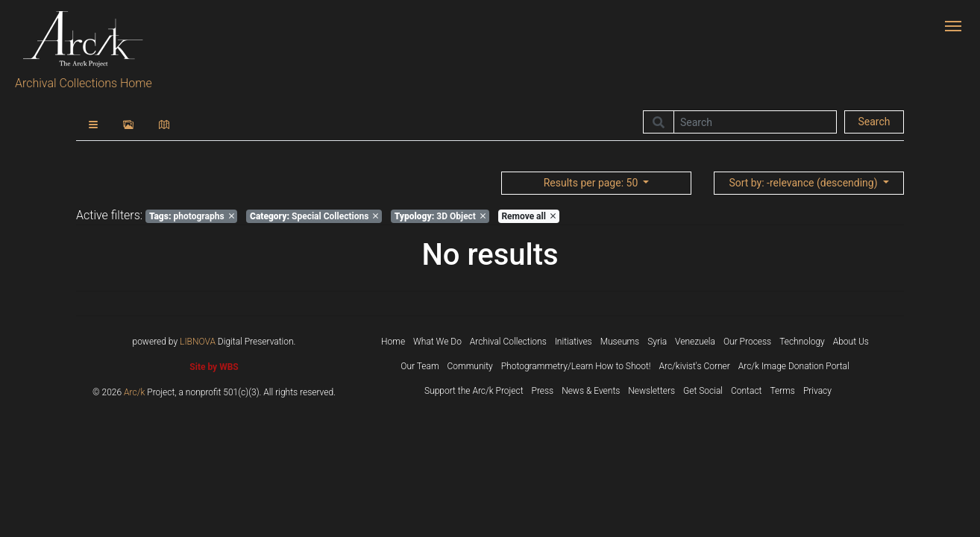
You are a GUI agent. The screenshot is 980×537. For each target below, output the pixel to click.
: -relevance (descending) (804, 183)
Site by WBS (214, 367)
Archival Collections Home (84, 83)
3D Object (440, 216)
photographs (192, 216)
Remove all (528, 216)
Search (874, 122)
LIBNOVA (198, 342)
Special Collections (314, 216)
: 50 (592, 183)
